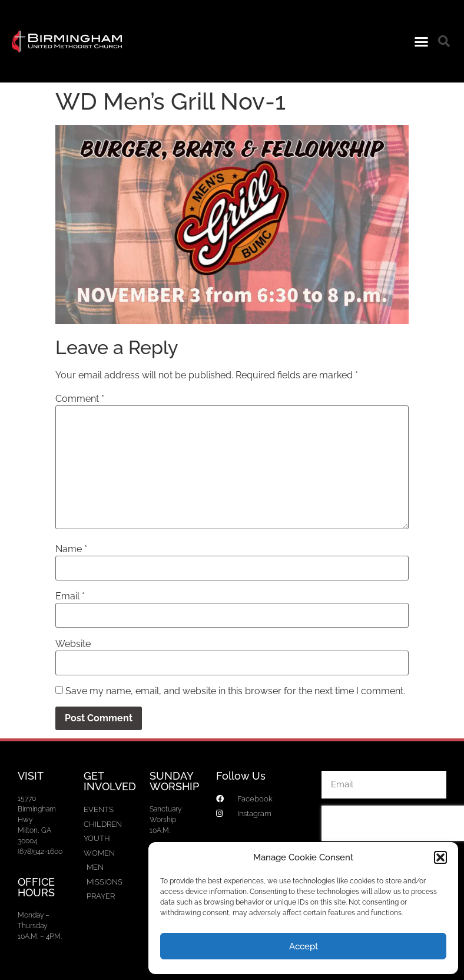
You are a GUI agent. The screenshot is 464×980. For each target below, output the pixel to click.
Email (70, 596)
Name (71, 549)
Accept (304, 946)
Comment (80, 399)
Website (73, 644)
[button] (440, 857)
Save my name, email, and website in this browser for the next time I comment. (235, 691)
